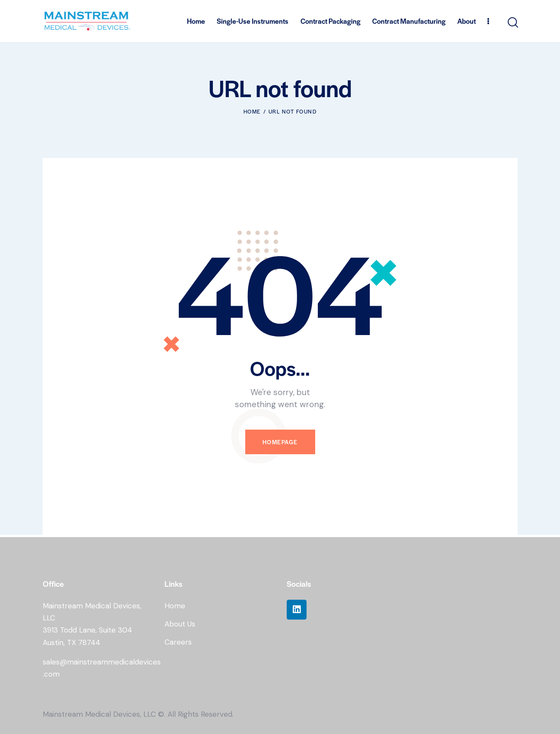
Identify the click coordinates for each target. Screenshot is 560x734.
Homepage (280, 442)
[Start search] (512, 23)
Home (252, 111)
